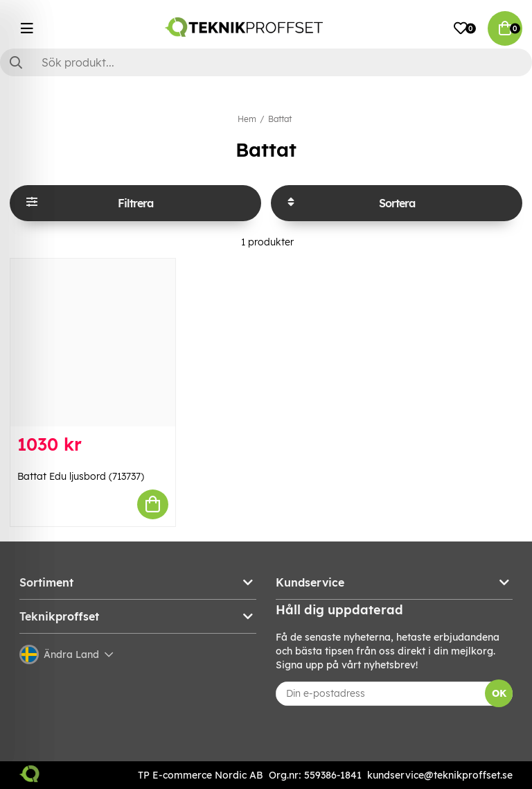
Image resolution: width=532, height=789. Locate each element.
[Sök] (266, 62)
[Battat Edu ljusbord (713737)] (93, 343)
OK (499, 693)
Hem (247, 119)
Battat (280, 119)
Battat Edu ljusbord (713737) (81, 476)
